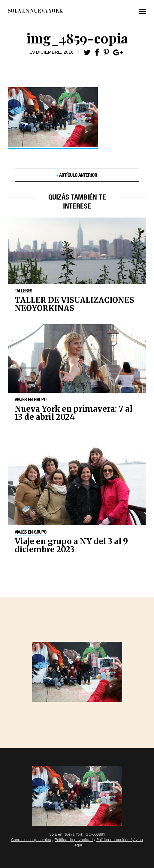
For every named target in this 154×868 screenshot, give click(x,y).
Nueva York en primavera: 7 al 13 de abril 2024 (74, 413)
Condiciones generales (31, 840)
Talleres (23, 292)
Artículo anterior (78, 176)
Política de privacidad (74, 840)
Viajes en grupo (31, 400)
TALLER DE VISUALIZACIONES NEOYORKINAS (74, 304)
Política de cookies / (114, 840)
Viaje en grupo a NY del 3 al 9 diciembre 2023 (71, 545)
